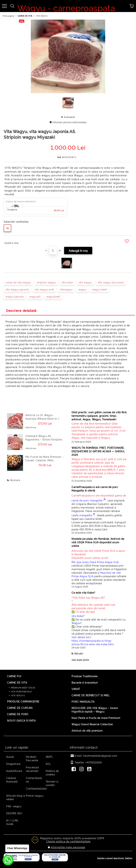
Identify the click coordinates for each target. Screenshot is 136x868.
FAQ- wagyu (14, 806)
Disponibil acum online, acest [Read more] (99, 554)
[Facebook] (74, 769)
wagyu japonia (15, 296)
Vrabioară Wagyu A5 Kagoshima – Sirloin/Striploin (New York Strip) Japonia (44, 438)
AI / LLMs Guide (12, 822)
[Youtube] (90, 769)
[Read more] (99, 431)
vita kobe (67, 282)
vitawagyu (66, 289)
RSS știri (79, 653)
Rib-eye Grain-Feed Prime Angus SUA (95, 562)
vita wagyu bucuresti (111, 282)
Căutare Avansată (12, 780)
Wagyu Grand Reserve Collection (92, 724)
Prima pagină (8, 16)
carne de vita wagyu (18, 282)
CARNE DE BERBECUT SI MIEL (91, 695)
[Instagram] (82, 769)
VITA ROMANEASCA (22, 691)
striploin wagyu (46, 282)
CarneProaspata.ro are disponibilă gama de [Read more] (99, 495)
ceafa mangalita (83, 515)
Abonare (15, 480)
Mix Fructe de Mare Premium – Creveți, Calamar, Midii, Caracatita (44, 458)
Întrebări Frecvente (32, 758)
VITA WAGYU (42, 16)
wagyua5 (35, 296)
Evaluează (69, 117)
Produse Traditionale (84, 676)
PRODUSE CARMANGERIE (23, 701)
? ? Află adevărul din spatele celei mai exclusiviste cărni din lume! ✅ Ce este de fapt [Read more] (93, 604)
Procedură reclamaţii (32, 769)
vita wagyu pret (44, 289)
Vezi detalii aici (81, 637)
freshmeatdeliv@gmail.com (100, 756)
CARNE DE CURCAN (20, 708)
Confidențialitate (36, 788)
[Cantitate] (53, 251)
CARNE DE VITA (25, 16)
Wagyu (76, 623)
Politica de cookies (52, 773)
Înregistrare (13, 764)
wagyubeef (53, 296)
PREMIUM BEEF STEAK (23, 688)
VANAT (76, 689)
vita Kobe (77, 616)
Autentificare (14, 771)
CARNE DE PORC (18, 714)
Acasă (10, 757)
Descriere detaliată (21, 310)
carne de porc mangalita (89, 500)
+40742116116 (93, 762)
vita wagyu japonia (17, 289)
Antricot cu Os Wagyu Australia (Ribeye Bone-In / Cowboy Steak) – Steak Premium (42, 417)
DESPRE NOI (14, 813)
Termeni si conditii (52, 783)
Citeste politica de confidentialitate (68, 841)
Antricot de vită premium (87, 730)
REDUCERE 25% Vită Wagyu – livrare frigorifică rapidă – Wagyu (95, 710)
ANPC (49, 757)
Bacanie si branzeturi (85, 682)
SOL (48, 764)
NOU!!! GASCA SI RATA (21, 720)
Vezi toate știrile (80, 660)
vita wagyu (85, 282)
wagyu (82, 289)
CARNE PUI (14, 676)
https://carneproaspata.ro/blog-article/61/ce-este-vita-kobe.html (93, 642)
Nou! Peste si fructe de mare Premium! (96, 718)
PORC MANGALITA (83, 701)
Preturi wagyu (35, 795)
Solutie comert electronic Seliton (115, 858)
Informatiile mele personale (68, 847)
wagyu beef (100, 289)
